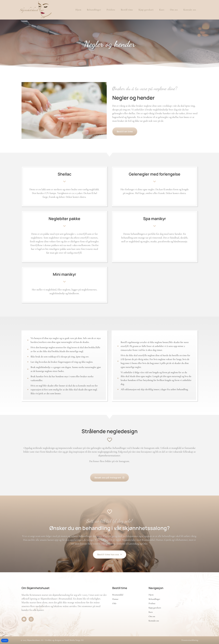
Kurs (162, 10)
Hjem (78, 10)
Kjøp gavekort (146, 10)
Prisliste (111, 10)
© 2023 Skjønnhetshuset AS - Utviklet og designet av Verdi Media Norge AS (52, 640)
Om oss (174, 10)
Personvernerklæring (190, 640)
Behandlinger (94, 10)
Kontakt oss (190, 10)
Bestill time (127, 10)
